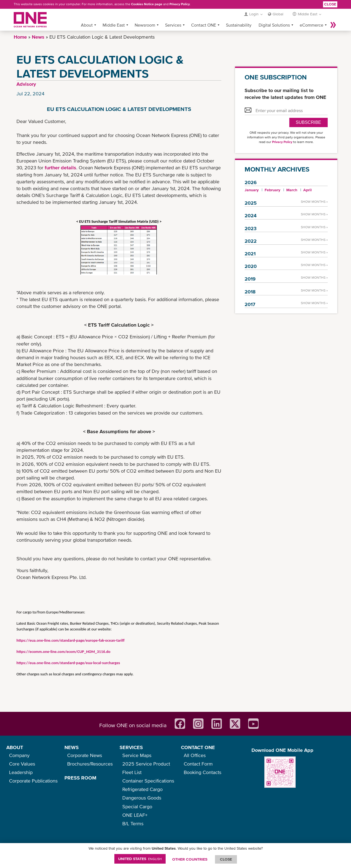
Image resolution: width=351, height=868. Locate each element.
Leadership (21, 772)
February (272, 190)
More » (333, 25)
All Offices (195, 755)
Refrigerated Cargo (142, 789)
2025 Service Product (146, 764)
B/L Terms (133, 823)
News (38, 37)
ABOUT (15, 747)
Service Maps (137, 755)
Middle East (114, 25)
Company (19, 755)
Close (330, 4)
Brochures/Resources (90, 764)
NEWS (72, 747)
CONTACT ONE (198, 747)
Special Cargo (137, 806)
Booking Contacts (203, 772)
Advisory (26, 84)
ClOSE (226, 859)
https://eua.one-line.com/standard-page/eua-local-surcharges (68, 663)
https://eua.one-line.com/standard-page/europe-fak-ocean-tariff (70, 640)
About (87, 25)
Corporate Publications (33, 781)
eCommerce (312, 25)
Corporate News (85, 755)
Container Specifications (148, 781)
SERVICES (131, 747)
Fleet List (132, 772)
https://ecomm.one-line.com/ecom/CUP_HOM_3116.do (63, 652)
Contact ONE (204, 25)
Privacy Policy (180, 4)
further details (60, 168)
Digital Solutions (274, 25)
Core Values (22, 764)
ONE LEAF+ (135, 815)
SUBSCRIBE (308, 122)
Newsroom (145, 25)
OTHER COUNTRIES (190, 859)
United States (140, 859)
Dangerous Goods (142, 798)
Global (278, 14)
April (308, 190)
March (292, 190)
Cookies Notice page (147, 4)
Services (173, 25)
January (252, 190)
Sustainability (239, 25)
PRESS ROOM (80, 778)
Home (20, 37)
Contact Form (198, 764)
